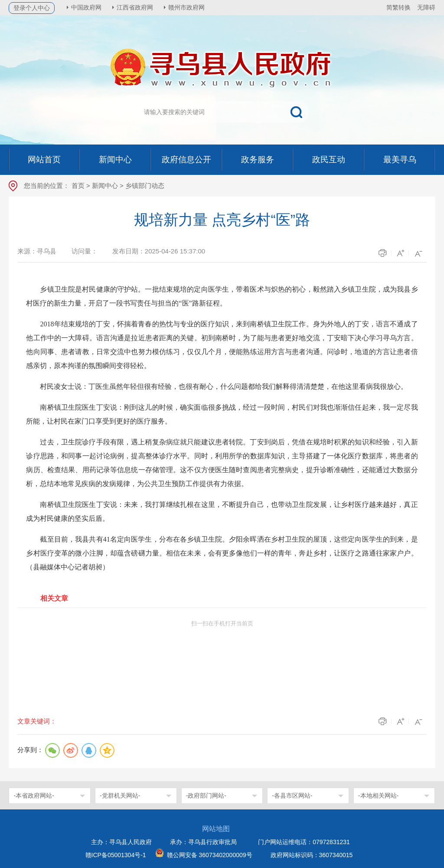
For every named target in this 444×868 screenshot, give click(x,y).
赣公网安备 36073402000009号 (210, 855)
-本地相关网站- (378, 796)
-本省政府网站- (34, 796)
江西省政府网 (135, 7)
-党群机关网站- (120, 796)
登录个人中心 (32, 8)
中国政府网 (86, 7)
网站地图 (216, 829)
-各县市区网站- (292, 796)
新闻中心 (105, 186)
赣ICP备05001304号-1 (116, 855)
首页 (78, 186)
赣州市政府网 (186, 7)
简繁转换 (398, 7)
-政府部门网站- (206, 796)
